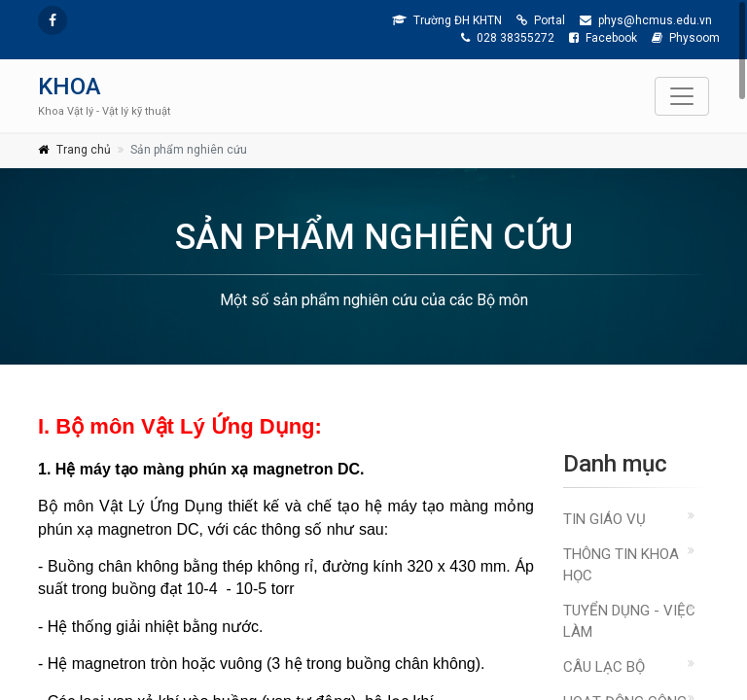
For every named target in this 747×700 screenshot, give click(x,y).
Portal (541, 20)
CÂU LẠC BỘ (604, 667)
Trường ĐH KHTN (447, 20)
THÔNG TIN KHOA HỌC (621, 565)
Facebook (603, 38)
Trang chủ (84, 150)
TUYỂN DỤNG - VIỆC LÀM (629, 621)
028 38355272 (508, 38)
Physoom (686, 38)
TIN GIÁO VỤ (605, 519)
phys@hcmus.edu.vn (646, 20)
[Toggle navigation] (682, 96)
